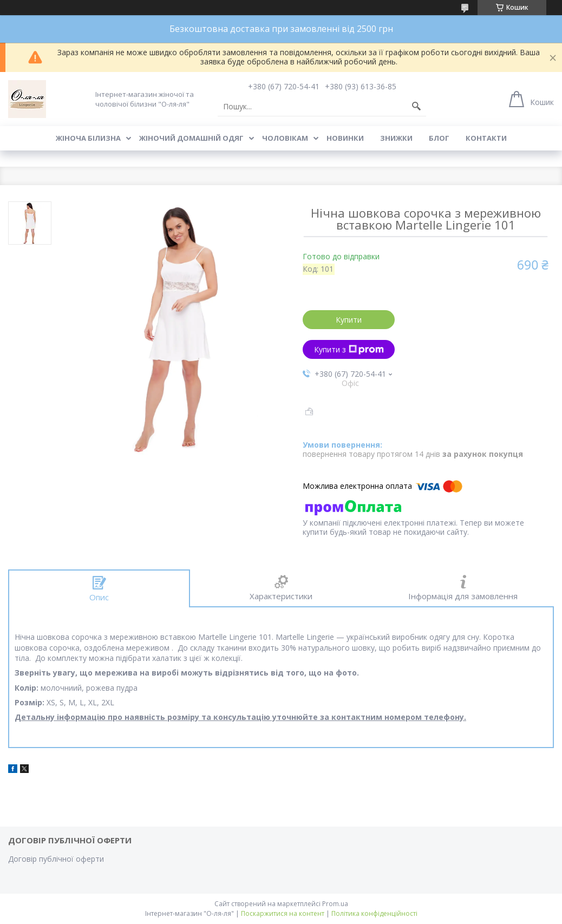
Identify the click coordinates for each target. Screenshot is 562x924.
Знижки (396, 138)
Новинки (345, 138)
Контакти (486, 138)
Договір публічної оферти (56, 859)
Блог (439, 138)
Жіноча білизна (88, 138)
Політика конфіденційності (374, 913)
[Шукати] (416, 107)
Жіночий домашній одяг (191, 138)
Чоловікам (285, 138)
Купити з (349, 349)
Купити (349, 320)
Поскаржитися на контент (283, 913)
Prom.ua (335, 904)
